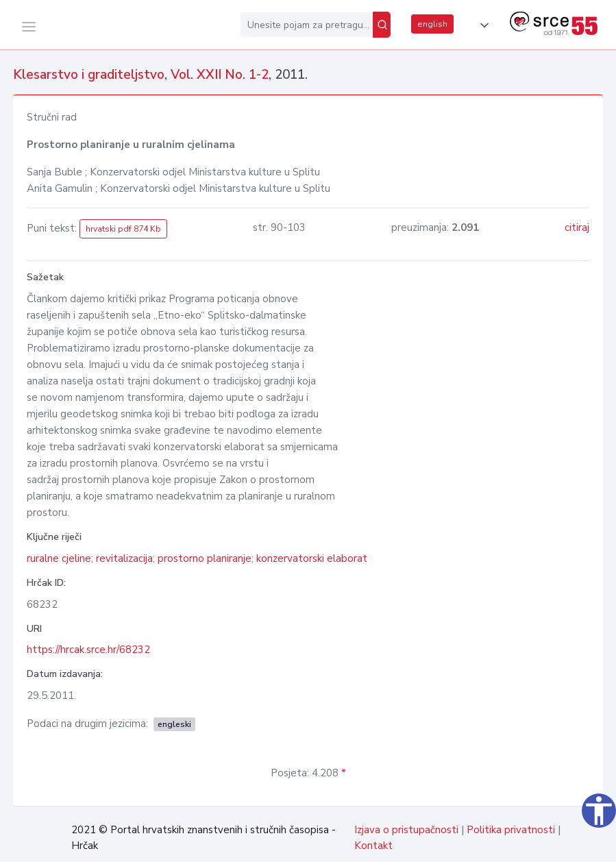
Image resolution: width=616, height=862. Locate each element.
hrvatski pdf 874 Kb (123, 229)
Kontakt (373, 846)
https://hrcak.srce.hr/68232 (88, 650)
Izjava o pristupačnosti (406, 830)
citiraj (577, 227)
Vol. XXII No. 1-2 (220, 75)
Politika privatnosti (511, 830)
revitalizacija (124, 558)
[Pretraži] (382, 25)
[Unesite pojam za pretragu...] (307, 25)
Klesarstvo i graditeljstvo (89, 75)
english (432, 24)
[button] (482, 25)
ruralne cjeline (59, 558)
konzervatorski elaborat (312, 558)
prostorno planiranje (205, 558)
